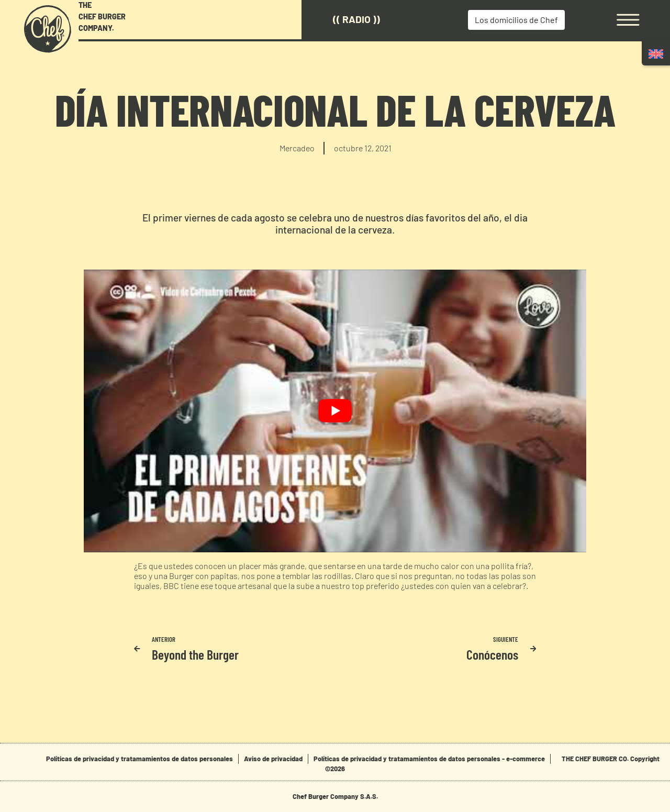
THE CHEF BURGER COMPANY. (102, 16)
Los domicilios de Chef (516, 20)
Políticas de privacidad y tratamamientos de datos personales (139, 759)
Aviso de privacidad (273, 759)
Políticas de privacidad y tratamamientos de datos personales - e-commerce (429, 759)
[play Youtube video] (335, 411)
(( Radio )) (356, 19)
